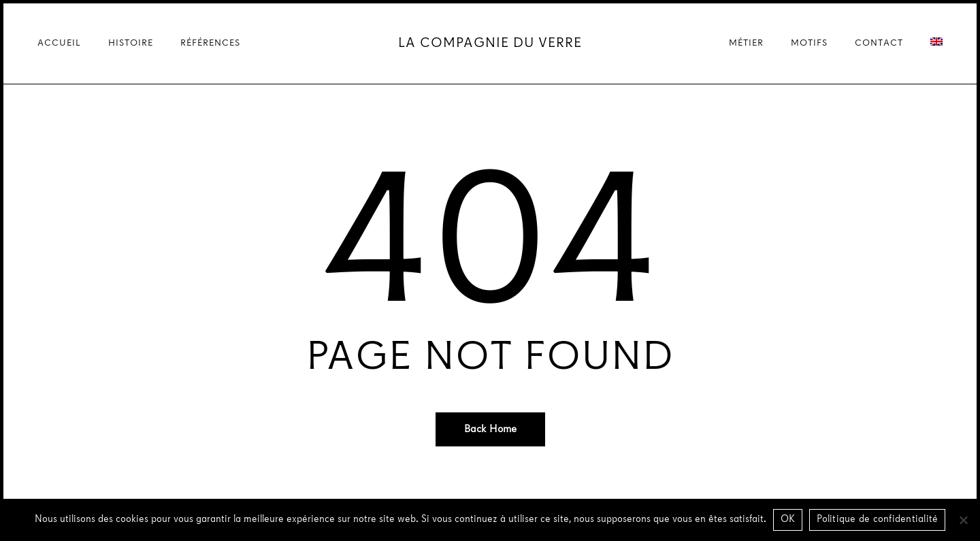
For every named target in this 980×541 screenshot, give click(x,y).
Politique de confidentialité (877, 520)
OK (788, 520)
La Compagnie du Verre (490, 44)
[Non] (963, 520)
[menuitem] (936, 44)
